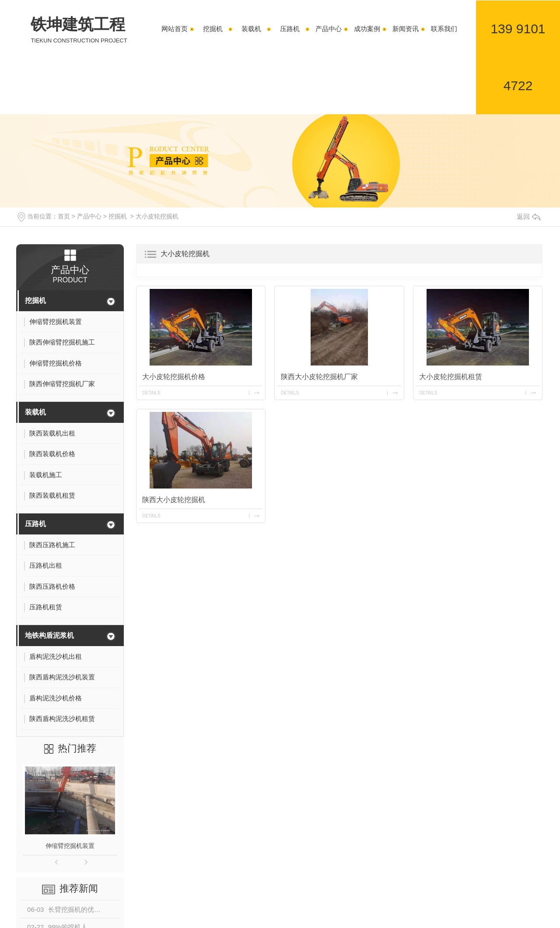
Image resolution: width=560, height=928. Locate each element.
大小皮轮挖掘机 (157, 216)
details (152, 393)
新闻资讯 (406, 29)
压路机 (290, 29)
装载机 (251, 29)
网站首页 (175, 29)
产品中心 (329, 29)
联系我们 (444, 29)
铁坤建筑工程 (79, 30)
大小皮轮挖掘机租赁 (451, 377)
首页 (64, 216)
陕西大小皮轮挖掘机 (174, 500)
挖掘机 (213, 29)
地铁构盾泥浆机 (49, 635)
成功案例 (367, 29)
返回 (528, 216)
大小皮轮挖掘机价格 (174, 377)
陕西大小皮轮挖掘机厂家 (319, 377)
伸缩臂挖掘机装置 (70, 846)
